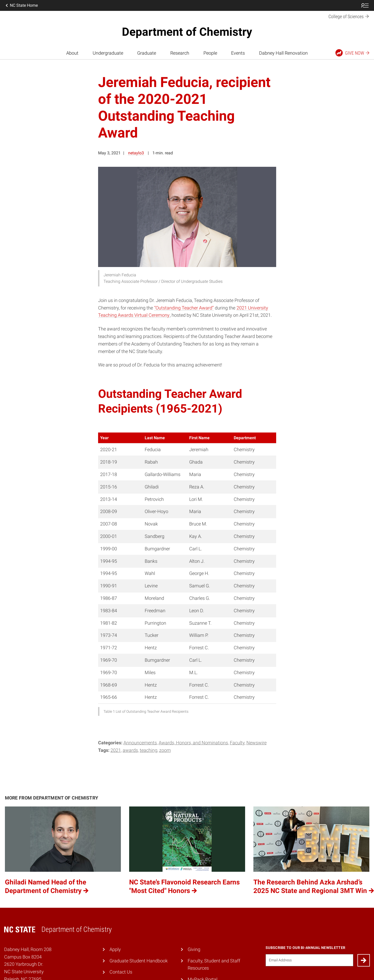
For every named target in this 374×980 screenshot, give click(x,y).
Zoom (165, 750)
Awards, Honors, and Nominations (193, 743)
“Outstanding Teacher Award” (184, 308)
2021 (116, 750)
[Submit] (364, 960)
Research (180, 53)
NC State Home (21, 5)
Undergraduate (108, 53)
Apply (115, 949)
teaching (149, 750)
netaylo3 (136, 153)
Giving (194, 949)
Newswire (256, 743)
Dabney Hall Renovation (283, 53)
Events (238, 53)
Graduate (147, 53)
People (210, 53)
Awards (130, 750)
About (72, 53)
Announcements (140, 743)
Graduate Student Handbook (139, 961)
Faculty (237, 743)
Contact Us (121, 972)
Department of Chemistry (187, 32)
